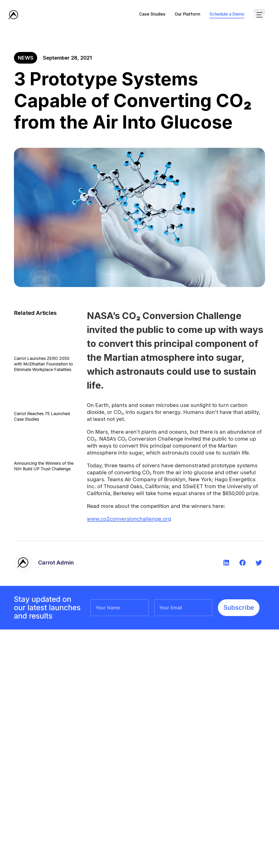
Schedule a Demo (227, 14)
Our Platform (187, 14)
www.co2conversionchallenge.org (129, 519)
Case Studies (152, 14)
